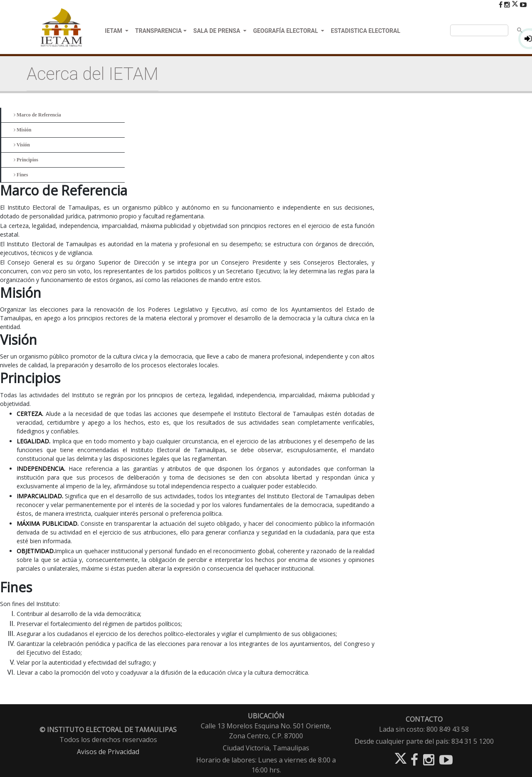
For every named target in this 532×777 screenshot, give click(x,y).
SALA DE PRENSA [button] (217, 31)
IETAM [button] (114, 31)
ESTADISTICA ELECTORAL (366, 31)
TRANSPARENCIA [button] (158, 31)
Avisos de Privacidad (108, 752)
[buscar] (478, 30)
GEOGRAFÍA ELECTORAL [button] (286, 31)
